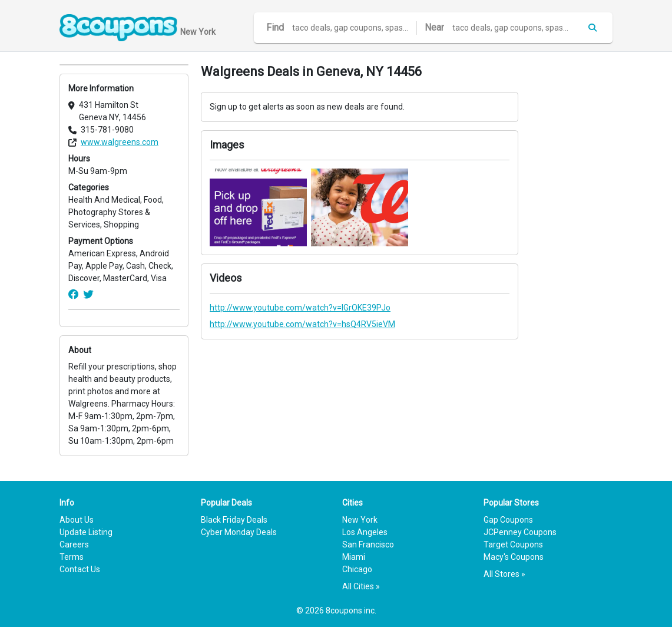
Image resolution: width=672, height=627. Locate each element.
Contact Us (80, 569)
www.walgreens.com (120, 142)
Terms (72, 557)
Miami (354, 557)
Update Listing (86, 532)
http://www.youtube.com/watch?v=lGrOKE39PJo (300, 308)
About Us (77, 520)
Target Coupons (513, 544)
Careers (74, 544)
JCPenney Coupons (520, 532)
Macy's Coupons (514, 557)
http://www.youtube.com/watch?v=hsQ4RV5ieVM (302, 324)
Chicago (357, 569)
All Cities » (361, 586)
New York (360, 520)
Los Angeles (365, 532)
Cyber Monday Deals (239, 532)
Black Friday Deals (234, 520)
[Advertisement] (572, 241)
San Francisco (368, 544)
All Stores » (504, 574)
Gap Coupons (508, 520)
